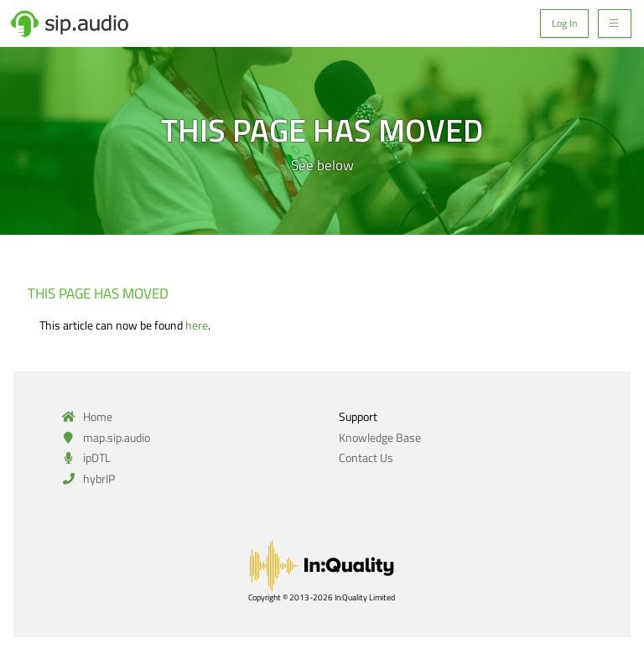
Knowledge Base (380, 437)
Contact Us (366, 457)
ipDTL (84, 457)
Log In (564, 23)
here (197, 325)
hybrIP (86, 478)
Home (85, 416)
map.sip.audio (104, 437)
